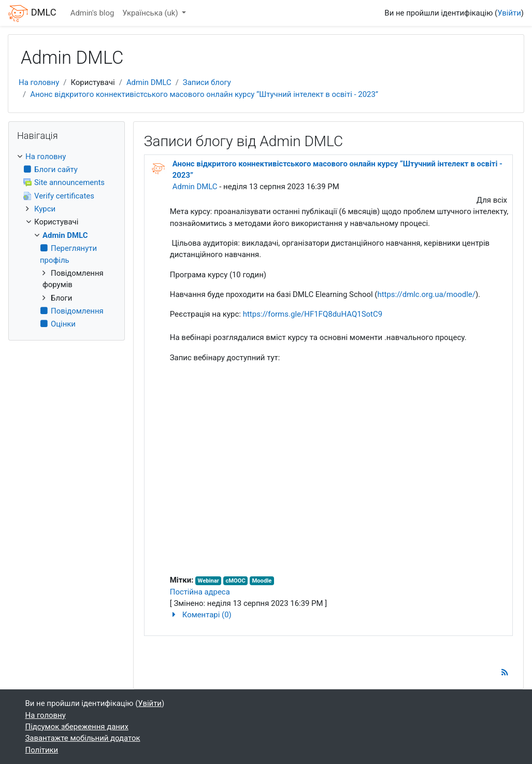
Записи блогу (207, 82)
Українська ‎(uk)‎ (151, 13)
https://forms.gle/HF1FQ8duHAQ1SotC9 (313, 314)
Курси (45, 209)
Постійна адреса (200, 592)
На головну (39, 82)
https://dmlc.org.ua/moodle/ (426, 294)
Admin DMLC (149, 82)
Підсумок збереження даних (77, 727)
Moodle (262, 581)
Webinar (209, 581)
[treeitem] (67, 240)
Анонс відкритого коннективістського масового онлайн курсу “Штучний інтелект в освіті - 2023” (204, 94)
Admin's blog (92, 13)
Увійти (509, 13)
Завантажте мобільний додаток (83, 738)
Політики (42, 750)
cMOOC (235, 581)
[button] (340, 615)
